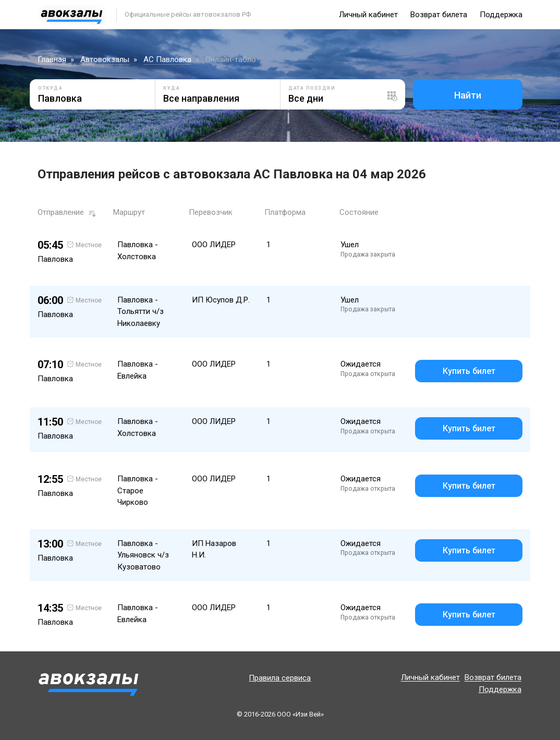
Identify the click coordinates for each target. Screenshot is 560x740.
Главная (52, 59)
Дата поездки (312, 88)
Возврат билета (439, 15)
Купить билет (469, 371)
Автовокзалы (105, 59)
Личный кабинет (368, 15)
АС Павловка (167, 59)
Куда (172, 88)
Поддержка (501, 15)
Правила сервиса (280, 678)
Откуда (50, 88)
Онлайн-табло (231, 59)
